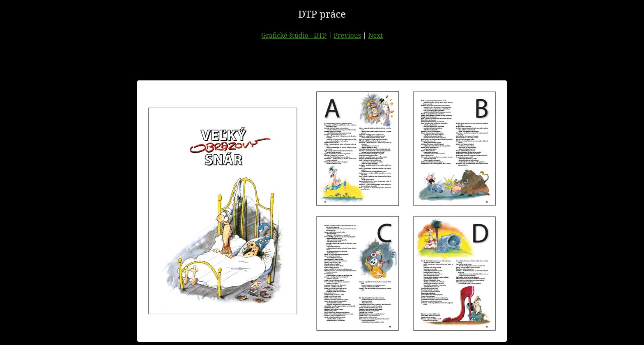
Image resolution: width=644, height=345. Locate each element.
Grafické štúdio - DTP (294, 35)
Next (375, 35)
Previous (347, 35)
